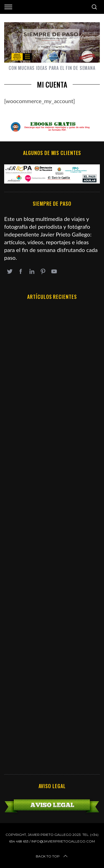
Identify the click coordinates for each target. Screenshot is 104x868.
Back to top (52, 856)
